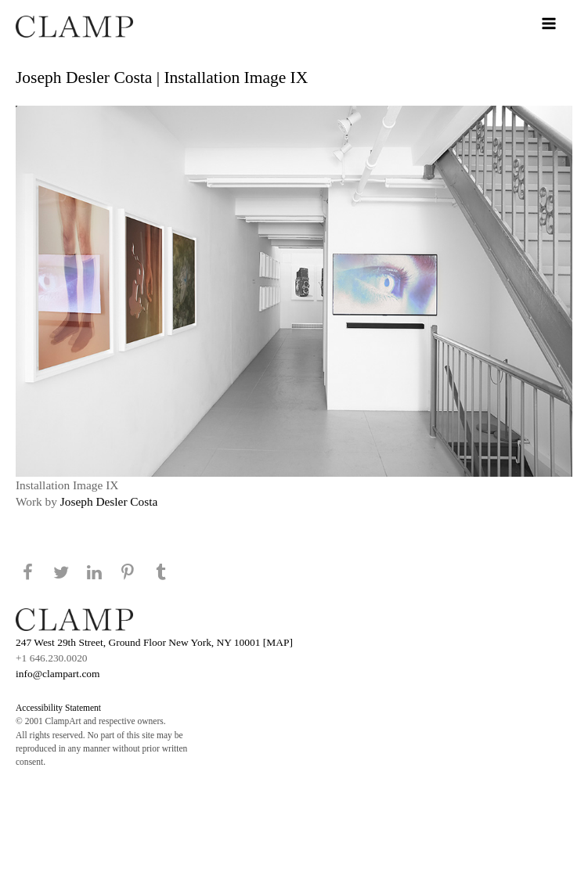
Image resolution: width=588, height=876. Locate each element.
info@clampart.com (58, 674)
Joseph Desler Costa (109, 501)
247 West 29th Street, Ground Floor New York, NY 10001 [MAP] (154, 642)
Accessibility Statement (58, 708)
